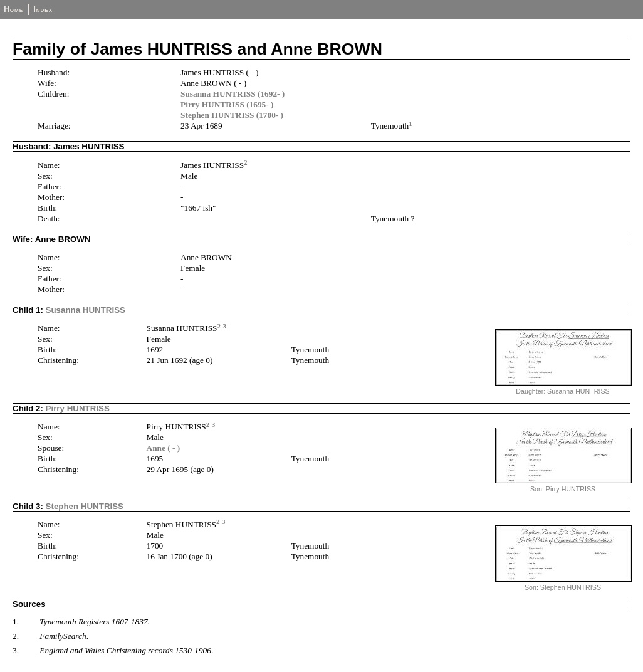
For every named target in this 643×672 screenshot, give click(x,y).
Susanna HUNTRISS (86, 310)
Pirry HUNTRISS (78, 408)
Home (13, 9)
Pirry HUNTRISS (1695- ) (227, 104)
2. (16, 636)
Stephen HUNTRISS (85, 506)
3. (16, 650)
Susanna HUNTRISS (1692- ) (233, 94)
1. (16, 622)
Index (43, 9)
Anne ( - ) (164, 448)
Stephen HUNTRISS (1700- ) (232, 115)
